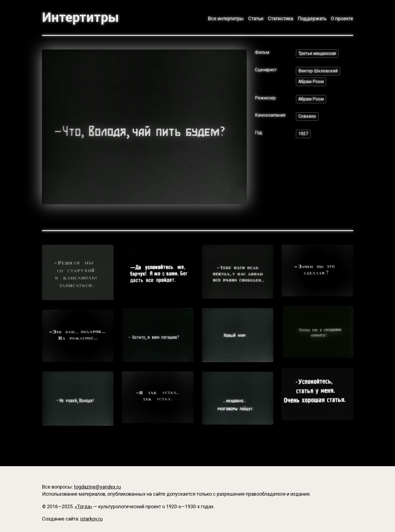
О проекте (342, 18)
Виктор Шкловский (318, 71)
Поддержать (312, 18)
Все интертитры (226, 18)
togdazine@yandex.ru (97, 487)
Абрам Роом (311, 82)
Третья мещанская (317, 53)
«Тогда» (84, 506)
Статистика (280, 18)
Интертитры (80, 17)
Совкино (307, 116)
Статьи (256, 18)
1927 (303, 134)
